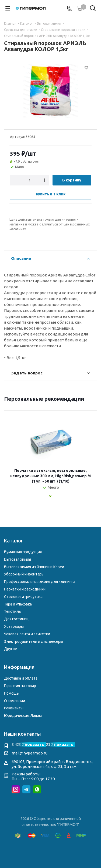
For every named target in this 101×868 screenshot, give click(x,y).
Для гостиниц (16, 619)
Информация (19, 667)
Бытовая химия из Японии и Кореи (34, 567)
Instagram (16, 789)
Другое (11, 649)
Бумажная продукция (23, 552)
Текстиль (13, 611)
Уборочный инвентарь (24, 574)
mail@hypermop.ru (29, 753)
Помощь (11, 693)
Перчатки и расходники (25, 589)
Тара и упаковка (18, 604)
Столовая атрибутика (23, 597)
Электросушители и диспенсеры (34, 641)
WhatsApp (37, 789)
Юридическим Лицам (23, 716)
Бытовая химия (18, 559)
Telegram (26, 789)
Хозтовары (14, 626)
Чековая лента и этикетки (27, 634)
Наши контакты (22, 734)
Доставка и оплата (21, 678)
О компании (15, 701)
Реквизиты (14, 708)
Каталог (14, 541)
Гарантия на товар (20, 686)
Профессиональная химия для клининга (40, 582)
